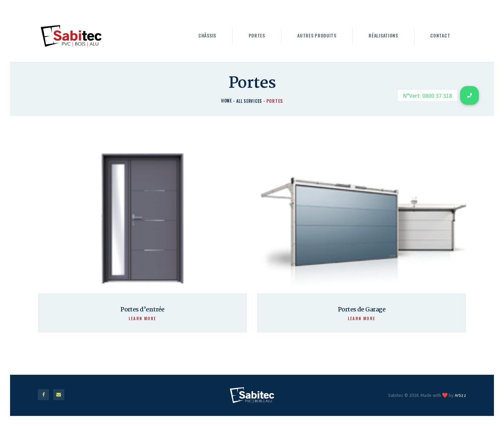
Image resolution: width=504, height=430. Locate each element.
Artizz (460, 398)
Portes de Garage (362, 311)
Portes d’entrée (143, 311)
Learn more (142, 320)
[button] (469, 95)
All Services (249, 101)
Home (226, 101)
